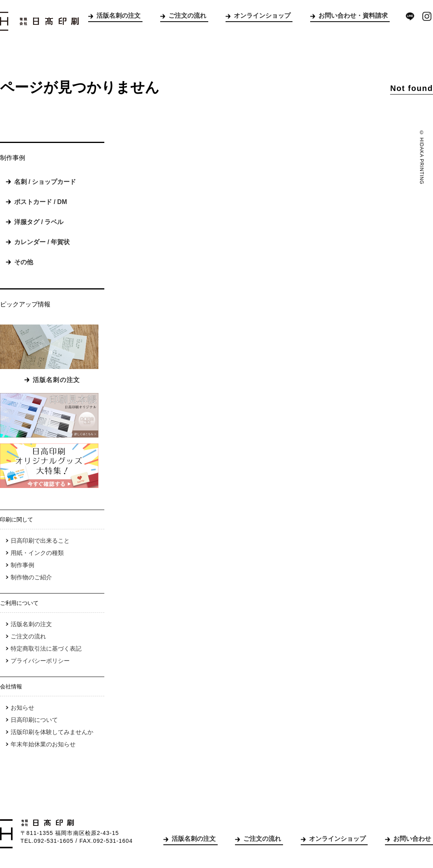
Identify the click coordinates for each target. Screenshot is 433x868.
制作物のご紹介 (31, 577)
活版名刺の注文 (118, 16)
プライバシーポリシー (40, 661)
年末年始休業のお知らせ (43, 744)
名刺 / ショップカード (45, 182)
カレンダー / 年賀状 (42, 242)
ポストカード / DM (41, 202)
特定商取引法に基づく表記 (46, 648)
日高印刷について (34, 720)
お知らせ (22, 708)
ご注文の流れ (187, 16)
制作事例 (22, 565)
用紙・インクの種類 (37, 553)
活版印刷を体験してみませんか (52, 732)
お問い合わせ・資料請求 (353, 16)
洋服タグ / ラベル (39, 222)
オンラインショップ (262, 16)
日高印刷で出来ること (40, 541)
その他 (24, 262)
